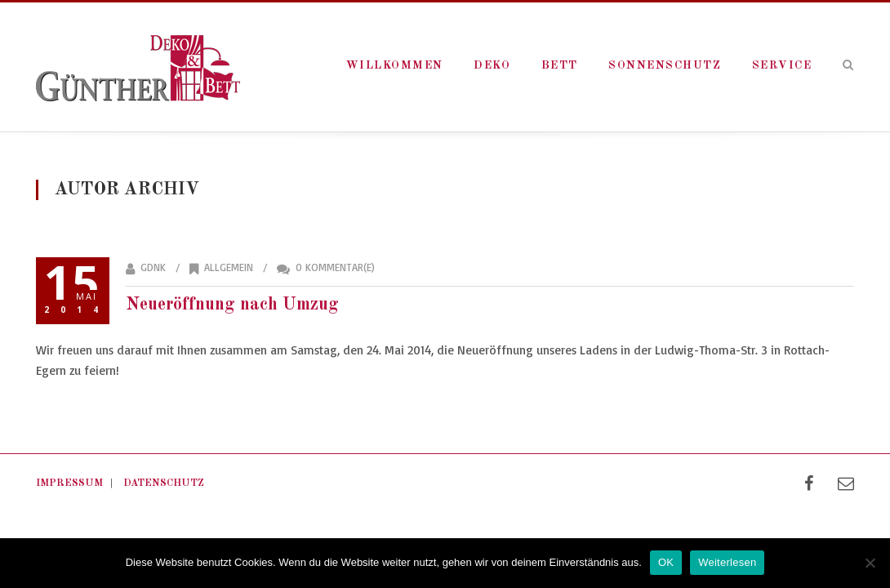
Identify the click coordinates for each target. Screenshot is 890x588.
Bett (560, 65)
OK (666, 562)
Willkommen (395, 65)
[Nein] (870, 563)
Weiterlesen (727, 562)
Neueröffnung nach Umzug (232, 305)
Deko (492, 65)
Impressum (69, 483)
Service (782, 65)
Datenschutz (164, 483)
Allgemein (229, 267)
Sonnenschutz (665, 65)
